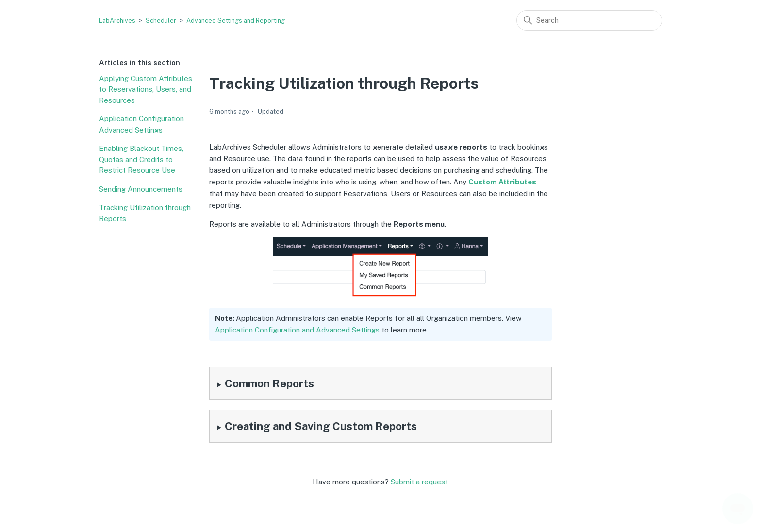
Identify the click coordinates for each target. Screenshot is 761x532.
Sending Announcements (141, 189)
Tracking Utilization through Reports (145, 213)
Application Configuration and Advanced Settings (297, 330)
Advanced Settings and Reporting (236, 21)
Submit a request (419, 482)
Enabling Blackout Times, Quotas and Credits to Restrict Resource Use (141, 159)
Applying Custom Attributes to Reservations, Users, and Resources (146, 89)
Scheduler (161, 21)
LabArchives (117, 21)
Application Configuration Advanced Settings (141, 124)
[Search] (589, 20)
